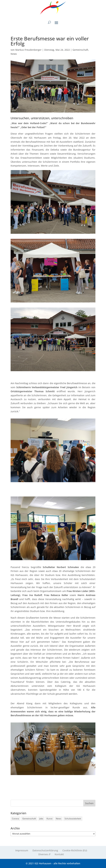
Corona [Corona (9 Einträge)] (15, 819)
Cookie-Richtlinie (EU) (75, 850)
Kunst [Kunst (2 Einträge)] (50, 819)
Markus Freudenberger (28, 50)
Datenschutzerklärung (45, 850)
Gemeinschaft (80, 50)
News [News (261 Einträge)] (59, 819)
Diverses (44, 854)
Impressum (22, 850)
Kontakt (59, 854)
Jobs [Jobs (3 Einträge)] (41, 819)
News (14, 54)
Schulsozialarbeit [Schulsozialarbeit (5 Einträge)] (73, 819)
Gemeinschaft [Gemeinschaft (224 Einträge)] (29, 819)
